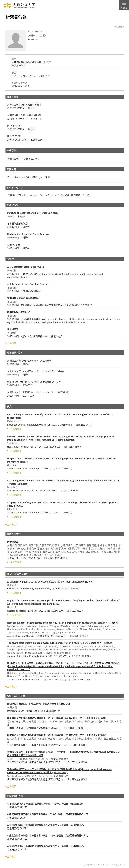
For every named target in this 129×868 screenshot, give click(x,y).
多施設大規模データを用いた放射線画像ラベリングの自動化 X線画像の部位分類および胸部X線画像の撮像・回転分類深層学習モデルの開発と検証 (64, 754)
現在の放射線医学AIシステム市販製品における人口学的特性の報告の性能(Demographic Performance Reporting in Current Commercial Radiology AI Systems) (59, 771)
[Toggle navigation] (124, 5)
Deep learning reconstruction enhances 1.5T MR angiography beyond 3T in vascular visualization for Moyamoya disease (62, 460)
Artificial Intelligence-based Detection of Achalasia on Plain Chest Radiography (50, 582)
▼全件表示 (10, 343)
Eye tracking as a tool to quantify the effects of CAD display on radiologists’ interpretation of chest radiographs (60, 416)
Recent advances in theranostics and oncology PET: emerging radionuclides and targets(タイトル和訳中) (63, 623)
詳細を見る (14, 429)
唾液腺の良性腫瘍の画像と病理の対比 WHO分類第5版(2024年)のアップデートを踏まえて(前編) (57, 718)
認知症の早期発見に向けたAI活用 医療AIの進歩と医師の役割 (39, 704)
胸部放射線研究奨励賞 (18, 312)
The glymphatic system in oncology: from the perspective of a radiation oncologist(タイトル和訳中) (60, 643)
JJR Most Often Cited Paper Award (26, 267)
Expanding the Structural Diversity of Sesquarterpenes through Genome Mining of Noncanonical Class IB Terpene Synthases (63, 482)
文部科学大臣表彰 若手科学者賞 (23, 298)
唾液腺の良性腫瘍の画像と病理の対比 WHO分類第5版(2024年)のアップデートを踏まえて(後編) (57, 735)
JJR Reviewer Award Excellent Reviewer (29, 284)
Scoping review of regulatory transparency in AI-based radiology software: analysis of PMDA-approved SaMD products (63, 504)
